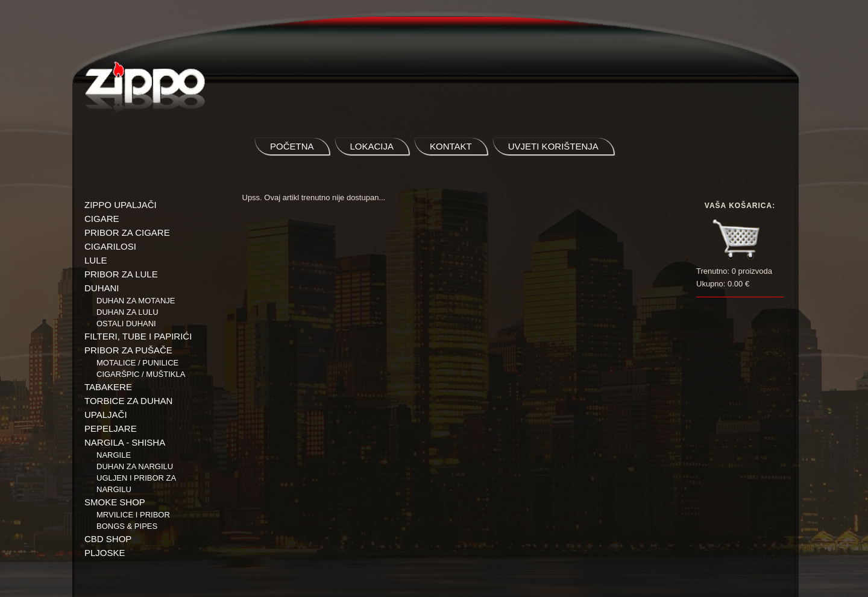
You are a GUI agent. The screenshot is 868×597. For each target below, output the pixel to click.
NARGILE (114, 455)
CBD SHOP (108, 539)
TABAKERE (108, 387)
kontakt (451, 146)
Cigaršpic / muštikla (141, 374)
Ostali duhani (126, 324)
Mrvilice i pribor (133, 515)
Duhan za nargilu (135, 466)
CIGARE (102, 219)
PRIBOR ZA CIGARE (127, 232)
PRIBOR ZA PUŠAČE (128, 350)
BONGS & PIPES (127, 526)
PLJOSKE (105, 553)
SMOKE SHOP (115, 502)
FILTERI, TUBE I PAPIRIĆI (138, 336)
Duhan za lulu (127, 312)
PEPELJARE (111, 428)
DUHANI (102, 288)
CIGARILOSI (110, 246)
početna (292, 146)
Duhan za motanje (136, 301)
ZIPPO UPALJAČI (121, 205)
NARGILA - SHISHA (125, 442)
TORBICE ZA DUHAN (128, 401)
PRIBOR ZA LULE (121, 274)
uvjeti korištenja (553, 146)
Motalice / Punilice (137, 363)
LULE (96, 260)
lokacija (372, 146)
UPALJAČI (106, 415)
